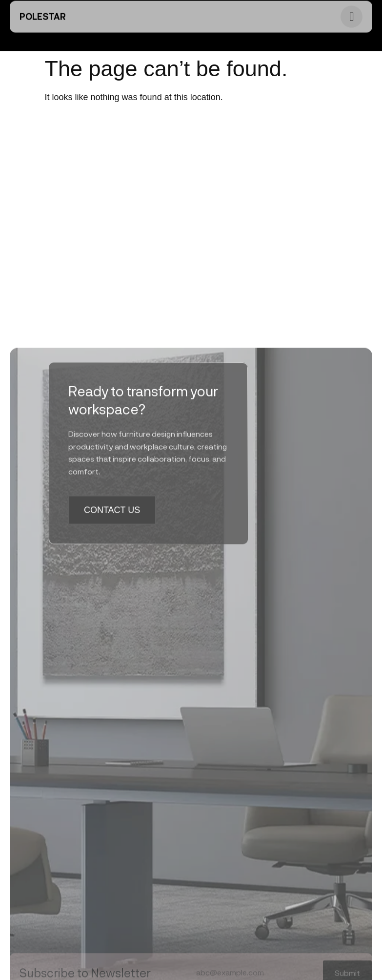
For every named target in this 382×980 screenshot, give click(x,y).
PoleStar (43, 12)
